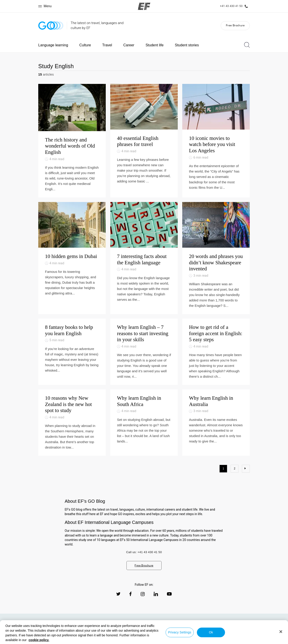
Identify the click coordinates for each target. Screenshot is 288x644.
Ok (211, 632)
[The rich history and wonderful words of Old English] (72, 141)
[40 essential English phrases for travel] (144, 141)
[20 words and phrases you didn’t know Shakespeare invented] (216, 258)
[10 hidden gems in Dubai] (72, 258)
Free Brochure (235, 25)
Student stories (187, 45)
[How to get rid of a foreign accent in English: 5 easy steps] (216, 352)
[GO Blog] (51, 26)
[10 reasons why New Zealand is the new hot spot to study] (72, 423)
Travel (107, 45)
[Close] (281, 632)
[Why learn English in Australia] (216, 423)
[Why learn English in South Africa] (144, 423)
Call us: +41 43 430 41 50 (144, 552)
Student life (155, 45)
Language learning (53, 45)
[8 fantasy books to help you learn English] (72, 352)
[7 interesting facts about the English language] (144, 258)
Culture (85, 45)
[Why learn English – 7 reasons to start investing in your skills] (144, 352)
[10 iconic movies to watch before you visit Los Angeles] (216, 141)
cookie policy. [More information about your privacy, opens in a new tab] (39, 640)
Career (129, 45)
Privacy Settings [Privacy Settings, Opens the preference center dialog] (180, 632)
